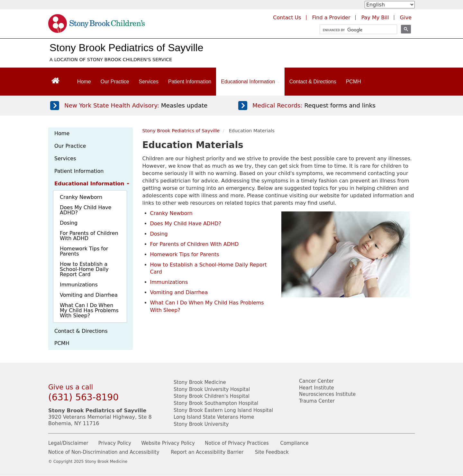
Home (84, 82)
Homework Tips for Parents (84, 251)
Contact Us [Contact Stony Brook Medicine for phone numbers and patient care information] (287, 18)
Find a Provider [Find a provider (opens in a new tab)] (331, 18)
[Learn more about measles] (136, 106)
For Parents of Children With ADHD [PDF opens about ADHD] (195, 244)
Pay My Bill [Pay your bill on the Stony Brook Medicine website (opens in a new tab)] (375, 18)
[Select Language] (390, 5)
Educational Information (92, 184)
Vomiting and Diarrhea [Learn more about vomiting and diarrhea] (179, 292)
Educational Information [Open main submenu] (250, 82)
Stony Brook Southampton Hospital (216, 403)
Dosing (69, 223)
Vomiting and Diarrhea (89, 295)
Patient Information (190, 82)
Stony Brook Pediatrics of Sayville (126, 48)
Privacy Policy (115, 443)
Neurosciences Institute (327, 394)
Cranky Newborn (81, 197)
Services (149, 82)
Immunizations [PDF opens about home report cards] (169, 282)
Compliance (294, 443)
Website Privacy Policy (168, 443)
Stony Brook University (201, 424)
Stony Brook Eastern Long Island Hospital (223, 410)
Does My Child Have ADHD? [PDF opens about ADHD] (186, 224)
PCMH (354, 82)
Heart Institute (317, 388)
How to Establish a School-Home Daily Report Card (84, 269)
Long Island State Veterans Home (214, 417)
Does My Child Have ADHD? (86, 210)
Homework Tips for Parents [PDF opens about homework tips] (185, 254)
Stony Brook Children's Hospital (212, 396)
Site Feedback (272, 452)
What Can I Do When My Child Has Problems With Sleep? (89, 310)
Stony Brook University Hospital (212, 389)
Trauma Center (317, 401)
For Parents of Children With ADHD (89, 236)
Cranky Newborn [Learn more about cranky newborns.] (171, 213)
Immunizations (79, 285)
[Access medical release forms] (324, 106)
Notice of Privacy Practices (237, 443)
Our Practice (115, 82)
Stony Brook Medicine (200, 382)
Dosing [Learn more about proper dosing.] (159, 234)
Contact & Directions (313, 82)
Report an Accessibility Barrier (207, 452)
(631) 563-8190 (83, 397)
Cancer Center (316, 381)
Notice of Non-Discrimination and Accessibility (104, 452)
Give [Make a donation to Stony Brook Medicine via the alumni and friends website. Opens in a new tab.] (406, 18)
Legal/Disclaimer (68, 443)
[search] (355, 30)
